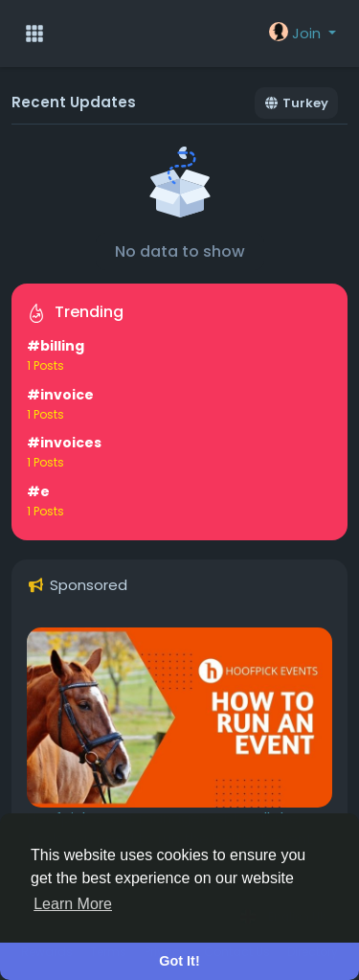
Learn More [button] (73, 904)
